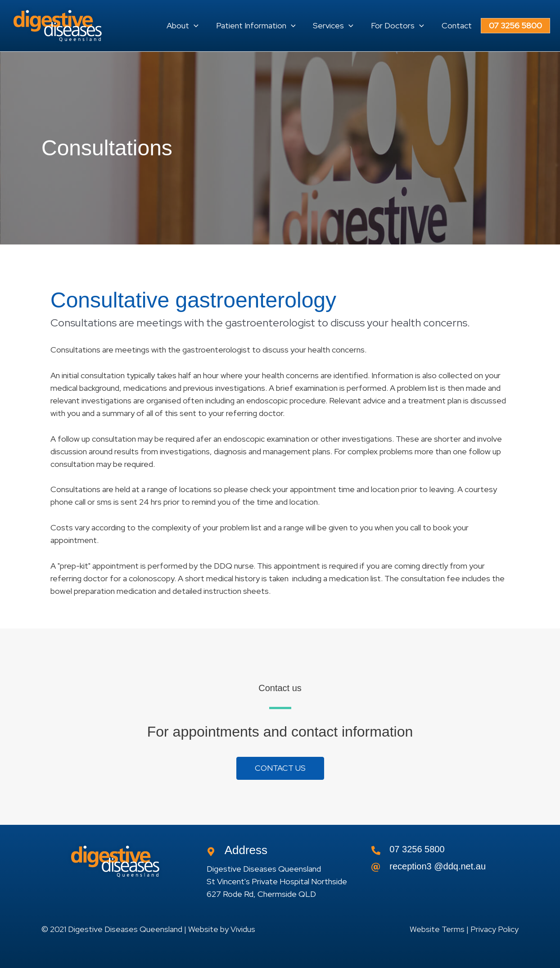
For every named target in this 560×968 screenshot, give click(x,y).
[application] (207, 26)
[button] (196, 26)
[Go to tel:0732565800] (445, 852)
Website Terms (437, 930)
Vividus (243, 930)
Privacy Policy (495, 930)
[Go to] (445, 869)
